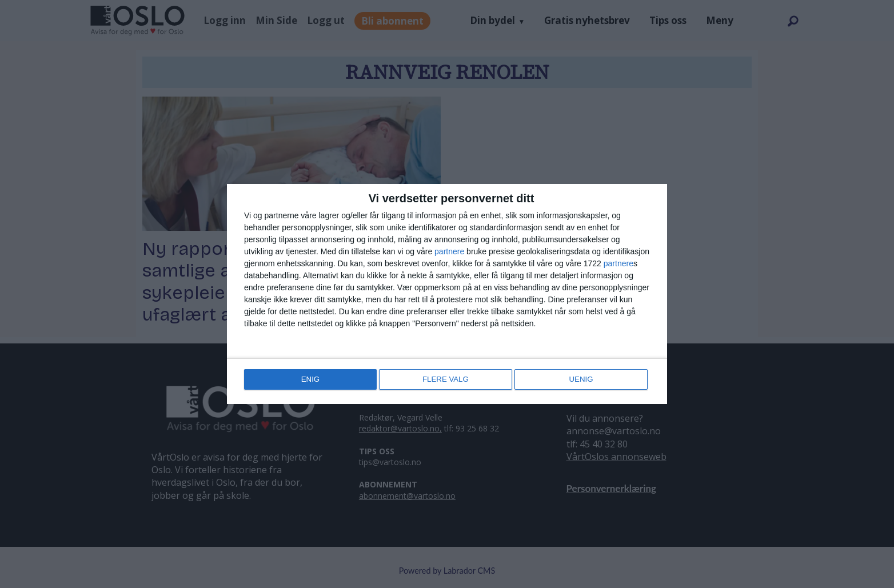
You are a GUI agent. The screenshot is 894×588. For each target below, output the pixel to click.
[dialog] (447, 294)
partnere (449, 253)
